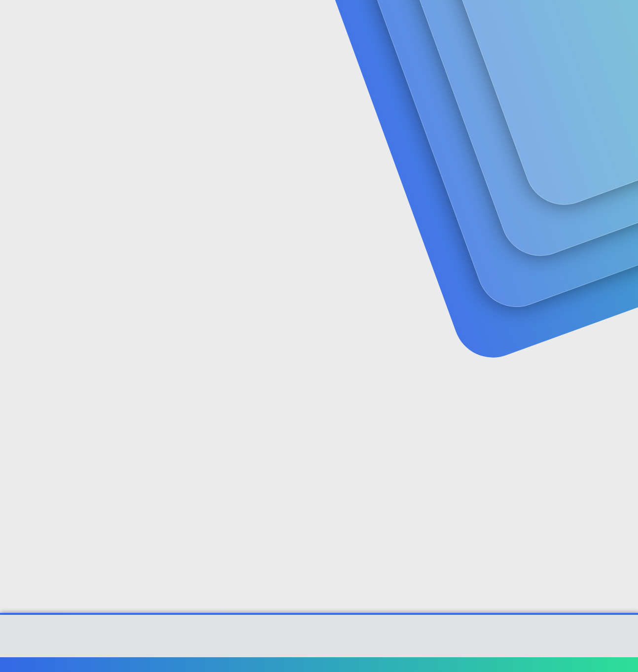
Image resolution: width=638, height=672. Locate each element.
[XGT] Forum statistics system (319, 648)
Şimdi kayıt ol (566, 77)
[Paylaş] (586, 240)
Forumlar (218, 20)
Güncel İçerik (286, 20)
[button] (249, 20)
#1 (599, 240)
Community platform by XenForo (319, 640)
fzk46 (44, 219)
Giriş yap (497, 77)
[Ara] (437, 20)
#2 (599, 370)
